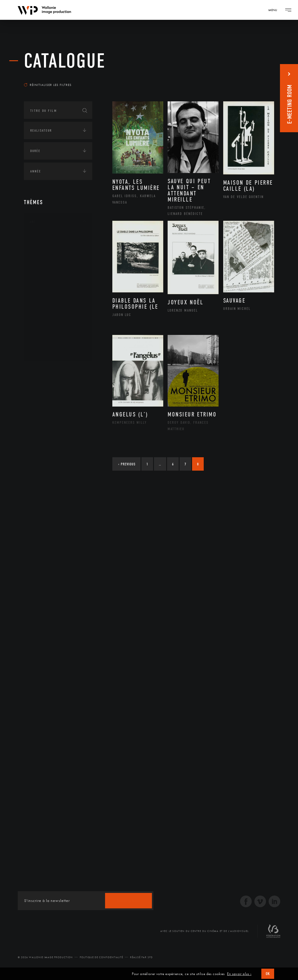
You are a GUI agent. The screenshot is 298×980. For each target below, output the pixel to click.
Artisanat (46, 249)
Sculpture (45, 341)
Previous (127, 464)
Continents (40, 370)
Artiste (43, 258)
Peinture (44, 313)
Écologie (38, 389)
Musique (44, 295)
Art (33, 222)
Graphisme (46, 276)
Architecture (48, 239)
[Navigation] (275, 10)
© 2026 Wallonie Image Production (45, 957)
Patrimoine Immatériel (58, 304)
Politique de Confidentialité (101, 957)
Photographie (49, 332)
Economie (38, 407)
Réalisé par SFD (141, 957)
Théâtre (43, 351)
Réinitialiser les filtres (48, 85)
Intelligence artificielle (54, 425)
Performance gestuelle (58, 323)
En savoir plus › (239, 974)
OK (268, 974)
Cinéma (43, 267)
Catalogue (65, 61)
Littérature (47, 286)
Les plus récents (254, 77)
